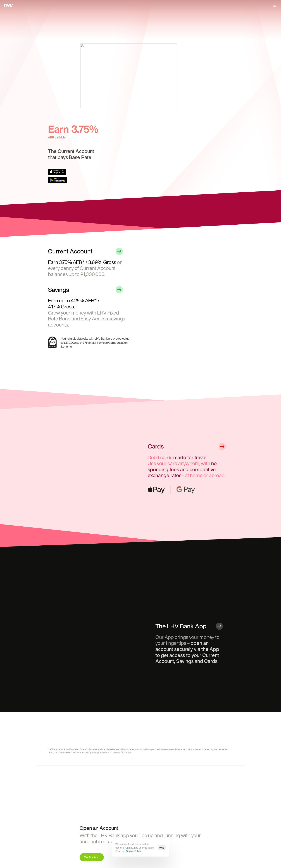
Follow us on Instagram (209, 825)
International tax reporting (176, 829)
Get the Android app (105, 825)
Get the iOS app (103, 820)
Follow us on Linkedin (208, 820)
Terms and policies (138, 820)
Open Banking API (172, 825)
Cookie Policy (133, 851)
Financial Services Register (94, 847)
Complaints (169, 820)
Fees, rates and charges (141, 829)
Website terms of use (140, 825)
